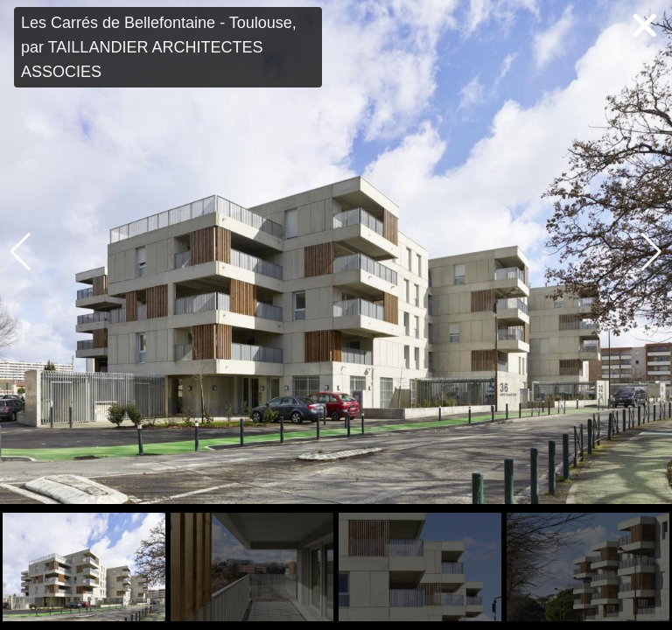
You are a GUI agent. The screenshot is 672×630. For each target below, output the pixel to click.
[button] (651, 252)
